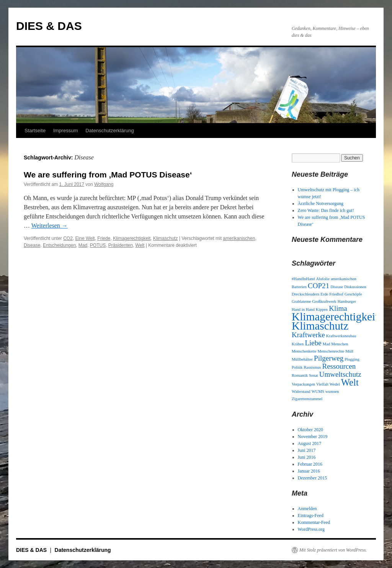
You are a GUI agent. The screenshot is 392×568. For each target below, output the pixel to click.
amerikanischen (239, 238)
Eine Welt (85, 238)
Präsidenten (121, 245)
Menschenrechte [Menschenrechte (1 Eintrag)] (331, 351)
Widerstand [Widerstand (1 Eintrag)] (301, 392)
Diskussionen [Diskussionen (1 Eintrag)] (355, 287)
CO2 (68, 238)
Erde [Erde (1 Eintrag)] (324, 294)
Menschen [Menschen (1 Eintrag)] (340, 344)
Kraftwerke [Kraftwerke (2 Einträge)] (308, 335)
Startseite (35, 131)
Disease (32, 245)
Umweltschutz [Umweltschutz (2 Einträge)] (340, 374)
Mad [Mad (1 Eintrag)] (327, 344)
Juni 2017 (307, 450)
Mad (83, 245)
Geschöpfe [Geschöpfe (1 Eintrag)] (353, 294)
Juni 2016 (307, 457)
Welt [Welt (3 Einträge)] (350, 382)
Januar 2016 (309, 471)
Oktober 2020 (310, 430)
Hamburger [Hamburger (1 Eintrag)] (347, 301)
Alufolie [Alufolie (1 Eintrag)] (323, 279)
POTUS (98, 245)
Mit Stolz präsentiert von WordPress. (333, 550)
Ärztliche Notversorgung (321, 204)
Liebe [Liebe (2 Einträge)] (313, 343)
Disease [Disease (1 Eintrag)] (337, 287)
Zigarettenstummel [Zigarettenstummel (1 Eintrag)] (307, 399)
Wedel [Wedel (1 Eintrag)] (335, 384)
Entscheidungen (59, 245)
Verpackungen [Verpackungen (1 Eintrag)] (303, 384)
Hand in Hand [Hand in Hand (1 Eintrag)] (303, 309)
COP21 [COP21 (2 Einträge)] (318, 286)
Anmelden (307, 509)
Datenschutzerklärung (109, 131)
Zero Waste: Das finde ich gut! (326, 210)
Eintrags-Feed (311, 515)
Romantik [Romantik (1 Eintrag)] (300, 375)
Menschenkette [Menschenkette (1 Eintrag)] (304, 351)
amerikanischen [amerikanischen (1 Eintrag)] (344, 279)
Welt (140, 245)
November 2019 (313, 437)
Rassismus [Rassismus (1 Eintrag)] (312, 367)
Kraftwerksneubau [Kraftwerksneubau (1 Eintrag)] (341, 336)
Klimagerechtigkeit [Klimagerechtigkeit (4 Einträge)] (335, 317)
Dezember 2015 (312, 478)
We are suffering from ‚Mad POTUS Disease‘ (108, 175)
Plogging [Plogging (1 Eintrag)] (352, 359)
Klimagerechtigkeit (132, 238)
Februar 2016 (310, 464)
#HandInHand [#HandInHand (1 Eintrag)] (303, 279)
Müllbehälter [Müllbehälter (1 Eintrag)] (302, 359)
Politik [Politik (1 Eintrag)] (297, 367)
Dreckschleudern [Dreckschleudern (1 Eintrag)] (305, 294)
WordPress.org (311, 529)
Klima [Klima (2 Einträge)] (338, 308)
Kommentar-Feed (314, 522)
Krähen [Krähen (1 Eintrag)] (298, 344)
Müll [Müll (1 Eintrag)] (349, 351)
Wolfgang (104, 184)
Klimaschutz (166, 238)
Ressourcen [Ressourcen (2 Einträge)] (339, 366)
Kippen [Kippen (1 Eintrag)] (322, 309)
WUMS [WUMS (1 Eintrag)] (318, 392)
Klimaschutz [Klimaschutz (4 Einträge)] (320, 326)
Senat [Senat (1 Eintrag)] (314, 375)
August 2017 (310, 443)
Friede (104, 238)
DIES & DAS (49, 26)
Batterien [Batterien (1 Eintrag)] (299, 287)
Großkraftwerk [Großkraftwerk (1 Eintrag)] (324, 301)
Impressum (65, 131)
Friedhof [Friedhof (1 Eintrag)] (336, 294)
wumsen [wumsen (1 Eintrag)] (332, 392)
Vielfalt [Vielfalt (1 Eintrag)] (322, 384)
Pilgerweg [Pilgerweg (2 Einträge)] (329, 358)
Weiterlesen (50, 226)
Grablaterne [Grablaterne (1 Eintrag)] (301, 301)
